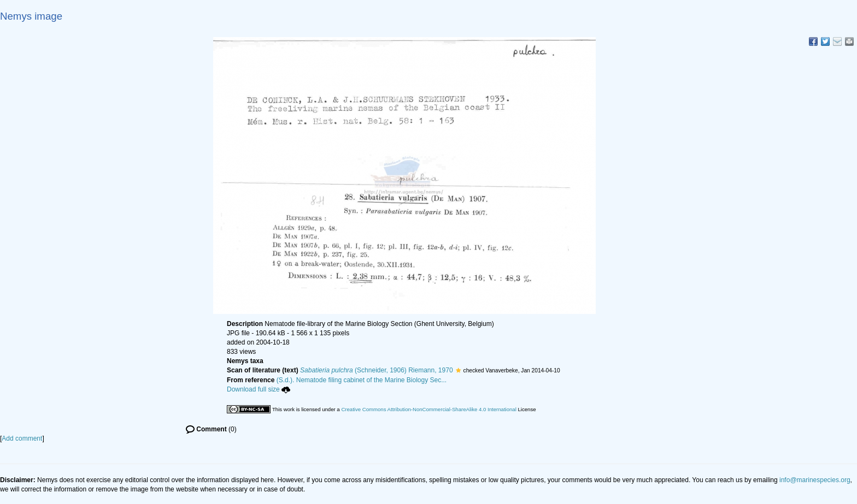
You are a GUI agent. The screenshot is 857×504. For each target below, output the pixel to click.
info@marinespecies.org (815, 480)
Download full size (259, 389)
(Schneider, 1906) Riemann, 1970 (377, 370)
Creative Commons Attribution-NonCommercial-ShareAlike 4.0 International (428, 409)
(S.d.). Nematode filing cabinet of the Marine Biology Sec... (362, 380)
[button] (458, 370)
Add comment (22, 438)
